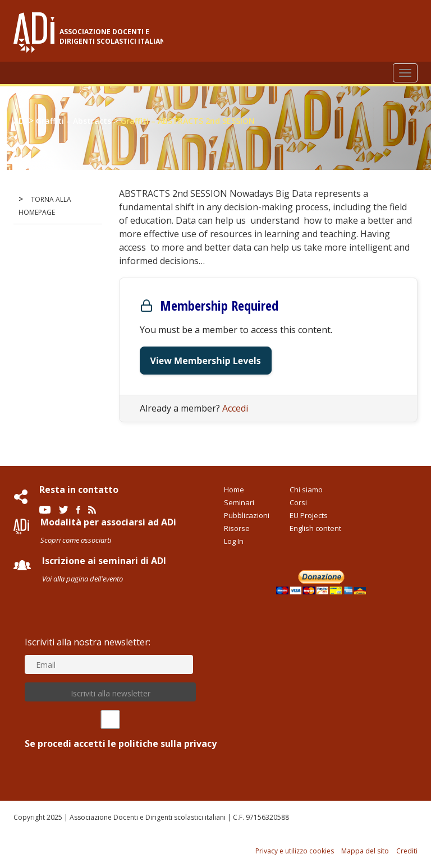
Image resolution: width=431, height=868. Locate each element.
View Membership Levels (206, 361)
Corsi (298, 502)
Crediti (407, 851)
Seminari (239, 502)
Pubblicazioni (247, 515)
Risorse (237, 528)
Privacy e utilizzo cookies (295, 851)
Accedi (235, 408)
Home (234, 490)
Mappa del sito (365, 851)
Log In (234, 541)
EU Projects (309, 515)
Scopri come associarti (76, 540)
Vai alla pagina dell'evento (82, 579)
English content (315, 528)
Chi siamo (306, 490)
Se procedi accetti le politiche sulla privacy (110, 730)
